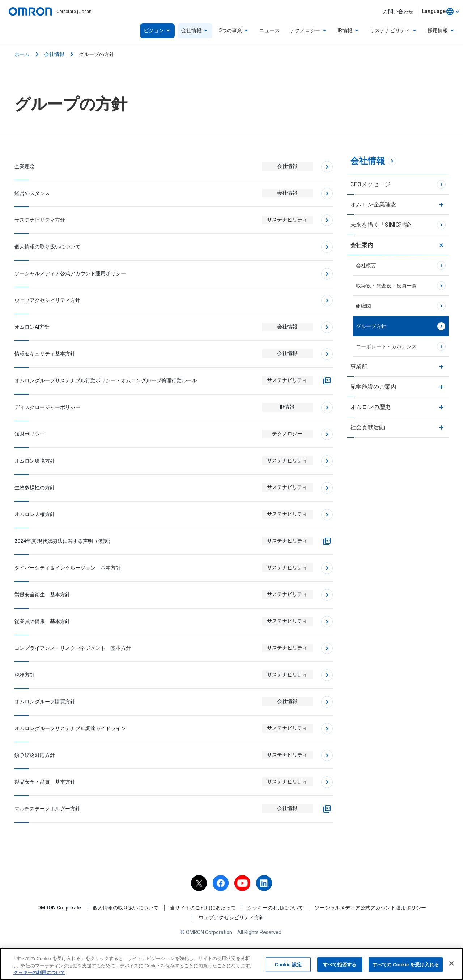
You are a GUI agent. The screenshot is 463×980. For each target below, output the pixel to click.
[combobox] (440, 12)
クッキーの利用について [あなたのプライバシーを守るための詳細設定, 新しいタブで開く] (39, 973)
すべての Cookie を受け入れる (406, 964)
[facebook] (221, 883)
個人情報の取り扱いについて (126, 908)
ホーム (22, 54)
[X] (199, 883)
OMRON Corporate (59, 908)
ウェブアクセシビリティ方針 (231, 917)
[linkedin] (264, 883)
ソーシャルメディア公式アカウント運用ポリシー (370, 908)
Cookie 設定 (288, 964)
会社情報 (54, 54)
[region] (231, 964)
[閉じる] (451, 963)
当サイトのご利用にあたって (203, 908)
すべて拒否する (340, 964)
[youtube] (242, 883)
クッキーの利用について (275, 908)
